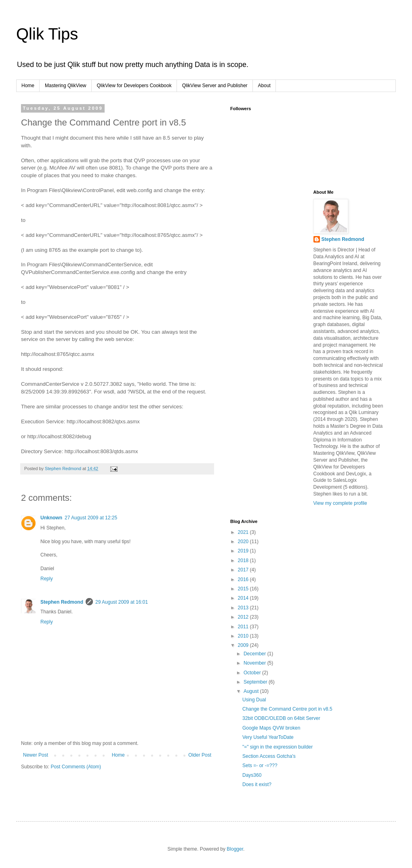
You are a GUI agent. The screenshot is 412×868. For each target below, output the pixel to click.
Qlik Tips (47, 34)
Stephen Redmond (62, 602)
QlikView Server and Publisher (215, 86)
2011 (244, 627)
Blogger (235, 849)
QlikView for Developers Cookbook (134, 86)
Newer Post (36, 755)
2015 (244, 589)
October (253, 673)
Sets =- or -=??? (260, 766)
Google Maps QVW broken (271, 728)
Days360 (252, 775)
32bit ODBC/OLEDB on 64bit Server (281, 718)
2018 (244, 561)
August (252, 691)
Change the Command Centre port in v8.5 (287, 709)
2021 (244, 532)
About (264, 86)
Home (28, 86)
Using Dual (254, 700)
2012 (244, 617)
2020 (244, 542)
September (256, 682)
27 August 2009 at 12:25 (91, 518)
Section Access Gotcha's (269, 756)
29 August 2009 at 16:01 (122, 602)
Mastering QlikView (65, 86)
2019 (244, 551)
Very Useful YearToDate (268, 737)
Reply (47, 579)
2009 (244, 645)
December (255, 654)
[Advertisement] (271, 230)
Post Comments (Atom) (76, 767)
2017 (244, 570)
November (255, 663)
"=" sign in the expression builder (277, 747)
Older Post (200, 755)
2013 (244, 608)
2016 (244, 579)
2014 (244, 598)
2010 (244, 636)
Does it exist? (257, 784)
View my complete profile (340, 503)
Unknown (51, 518)
